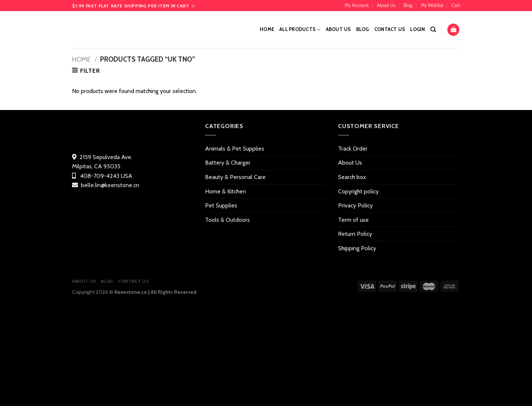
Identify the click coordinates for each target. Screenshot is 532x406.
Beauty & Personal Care (235, 177)
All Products (300, 30)
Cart (456, 5)
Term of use (353, 220)
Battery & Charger (228, 163)
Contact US (390, 29)
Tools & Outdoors (227, 220)
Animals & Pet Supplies (235, 149)
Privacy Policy (355, 205)
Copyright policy (358, 191)
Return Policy (355, 234)
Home (267, 29)
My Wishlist (432, 5)
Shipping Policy (357, 248)
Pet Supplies (221, 205)
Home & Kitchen (226, 191)
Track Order (353, 149)
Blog (408, 5)
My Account (357, 5)
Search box (352, 177)
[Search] (433, 30)
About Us (386, 5)
